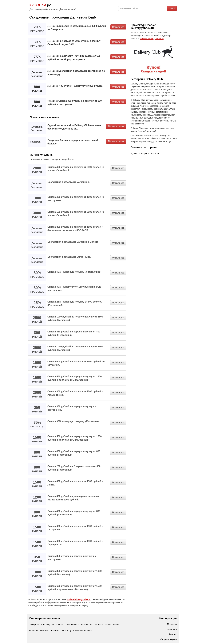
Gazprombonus (72, 625)
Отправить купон (169, 639)
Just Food (155, 153)
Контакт (173, 634)
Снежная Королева (82, 631)
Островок (98, 625)
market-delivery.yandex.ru (79, 599)
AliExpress (34, 625)
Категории (172, 629)
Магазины (172, 624)
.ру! (41, 5)
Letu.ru (60, 625)
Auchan (117, 625)
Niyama (134, 153)
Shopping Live (48, 625)
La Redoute (87, 625)
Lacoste (55, 631)
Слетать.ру (66, 631)
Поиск (172, 8)
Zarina (108, 625)
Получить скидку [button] (116, 126)
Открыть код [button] (118, 27)
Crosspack (144, 153)
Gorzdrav (34, 631)
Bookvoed (44, 631)
